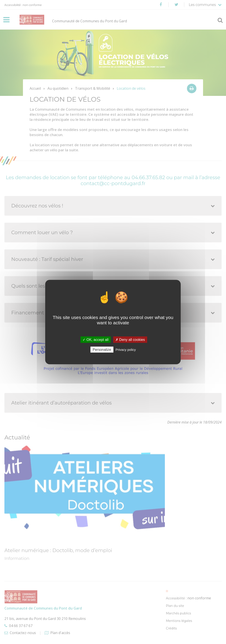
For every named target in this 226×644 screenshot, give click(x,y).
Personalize (102, 350)
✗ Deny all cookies (130, 339)
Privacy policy (126, 350)
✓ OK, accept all (95, 339)
